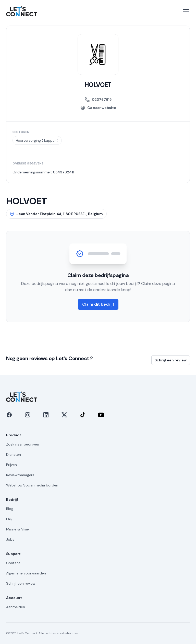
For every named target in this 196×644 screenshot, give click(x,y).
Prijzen (11, 465)
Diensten (14, 454)
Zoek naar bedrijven (23, 444)
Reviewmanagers (20, 475)
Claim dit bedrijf (98, 304)
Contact (13, 563)
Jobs (10, 539)
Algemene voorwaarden (26, 573)
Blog (10, 509)
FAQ (9, 519)
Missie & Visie (17, 529)
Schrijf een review (171, 360)
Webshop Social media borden (32, 485)
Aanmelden (16, 607)
